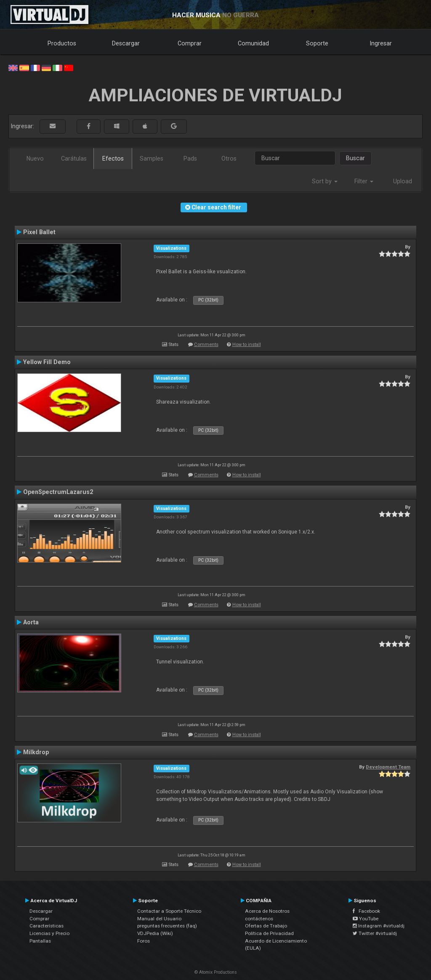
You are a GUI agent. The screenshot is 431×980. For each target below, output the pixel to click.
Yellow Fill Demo (47, 362)
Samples (152, 158)
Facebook (366, 911)
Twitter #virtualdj (375, 933)
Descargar (126, 43)
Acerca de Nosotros (267, 911)
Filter (364, 181)
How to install (247, 345)
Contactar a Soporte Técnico (169, 911)
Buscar (355, 158)
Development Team (388, 767)
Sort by (325, 181)
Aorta (31, 622)
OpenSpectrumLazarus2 (58, 492)
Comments (206, 345)
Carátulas (74, 158)
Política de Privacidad (269, 933)
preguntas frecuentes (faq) (167, 926)
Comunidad (253, 43)
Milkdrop (36, 752)
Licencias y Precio (49, 933)
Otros (229, 158)
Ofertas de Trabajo (266, 926)
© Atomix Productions (216, 972)
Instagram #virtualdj (379, 926)
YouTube (366, 919)
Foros (144, 941)
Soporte (317, 43)
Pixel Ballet (39, 232)
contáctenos (259, 919)
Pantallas (40, 941)
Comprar (190, 43)
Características (47, 926)
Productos (62, 43)
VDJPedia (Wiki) (155, 933)
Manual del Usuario (159, 919)
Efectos (113, 158)
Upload (403, 181)
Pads (190, 158)
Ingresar (381, 43)
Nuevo (35, 158)
